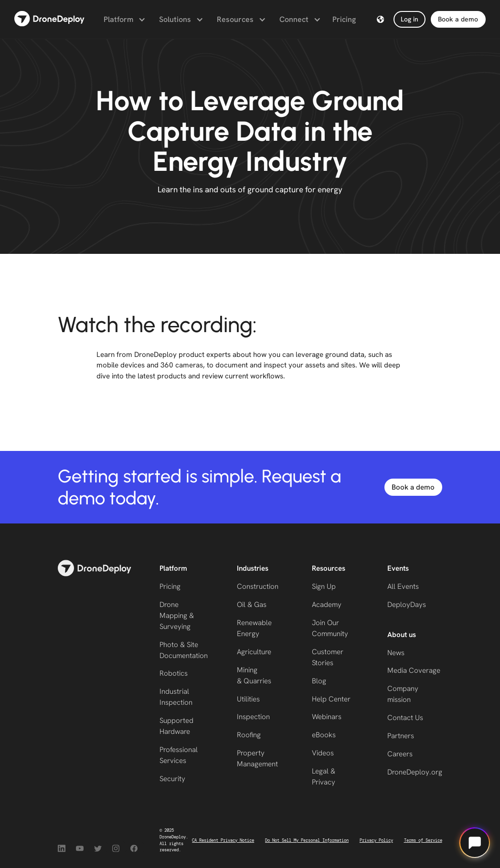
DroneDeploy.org (415, 772)
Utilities (248, 699)
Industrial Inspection (176, 697)
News (396, 653)
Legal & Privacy (324, 777)
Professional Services (179, 755)
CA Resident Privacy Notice (223, 840)
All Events (403, 586)
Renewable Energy (254, 628)
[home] (49, 19)
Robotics (174, 673)
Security (172, 779)
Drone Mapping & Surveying (177, 616)
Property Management (257, 758)
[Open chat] (475, 843)
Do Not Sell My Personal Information (307, 840)
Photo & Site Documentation (184, 650)
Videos (323, 753)
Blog (319, 681)
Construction (258, 586)
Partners (401, 736)
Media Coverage (414, 670)
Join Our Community (330, 628)
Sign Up (324, 586)
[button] (124, 20)
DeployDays (407, 605)
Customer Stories (328, 657)
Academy (327, 605)
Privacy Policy (376, 840)
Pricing (344, 19)
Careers (400, 754)
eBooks (324, 735)
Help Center (331, 699)
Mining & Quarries (254, 675)
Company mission (403, 694)
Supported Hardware (176, 726)
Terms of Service (423, 840)
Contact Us (405, 718)
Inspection (253, 717)
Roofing (249, 735)
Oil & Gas (252, 605)
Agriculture (254, 652)
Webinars (327, 717)
